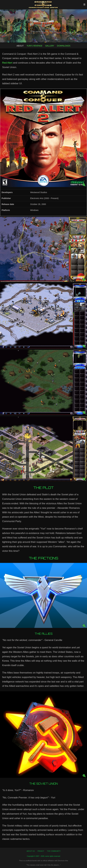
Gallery (50, 46)
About (20, 46)
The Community (54, 851)
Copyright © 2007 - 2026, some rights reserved (44, 856)
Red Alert (7, 63)
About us (31, 851)
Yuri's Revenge (34, 46)
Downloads (64, 46)
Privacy (41, 851)
